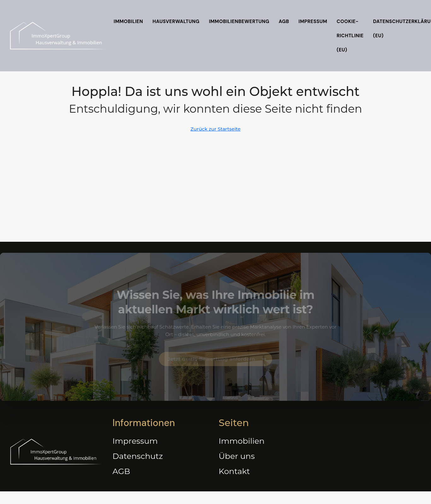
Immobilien (128, 21)
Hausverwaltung (176, 21)
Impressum (313, 21)
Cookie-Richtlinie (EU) (350, 36)
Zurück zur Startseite (216, 129)
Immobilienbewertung (239, 21)
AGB (284, 21)
